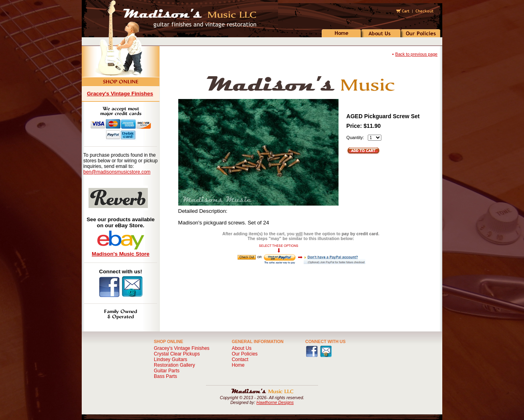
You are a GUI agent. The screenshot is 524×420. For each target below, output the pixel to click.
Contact (240, 359)
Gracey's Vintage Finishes (120, 94)
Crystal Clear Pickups (177, 354)
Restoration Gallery (174, 365)
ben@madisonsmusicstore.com (117, 172)
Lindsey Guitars (170, 359)
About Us (241, 348)
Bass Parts (165, 376)
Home (238, 365)
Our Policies (245, 354)
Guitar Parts (167, 371)
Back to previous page (416, 54)
